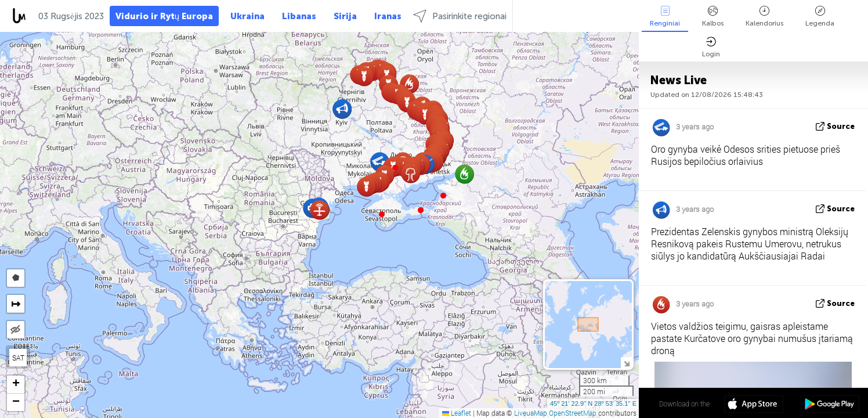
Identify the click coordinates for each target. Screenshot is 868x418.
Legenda (820, 17)
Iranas (388, 16)
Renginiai (665, 17)
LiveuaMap (531, 413)
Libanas (299, 16)
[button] (421, 210)
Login (711, 47)
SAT (18, 358)
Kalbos (713, 17)
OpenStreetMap (573, 413)
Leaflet (457, 413)
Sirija (345, 16)
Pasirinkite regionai (460, 16)
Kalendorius (764, 17)
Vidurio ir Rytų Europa (164, 16)
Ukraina (247, 16)
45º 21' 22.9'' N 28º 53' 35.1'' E (593, 403)
